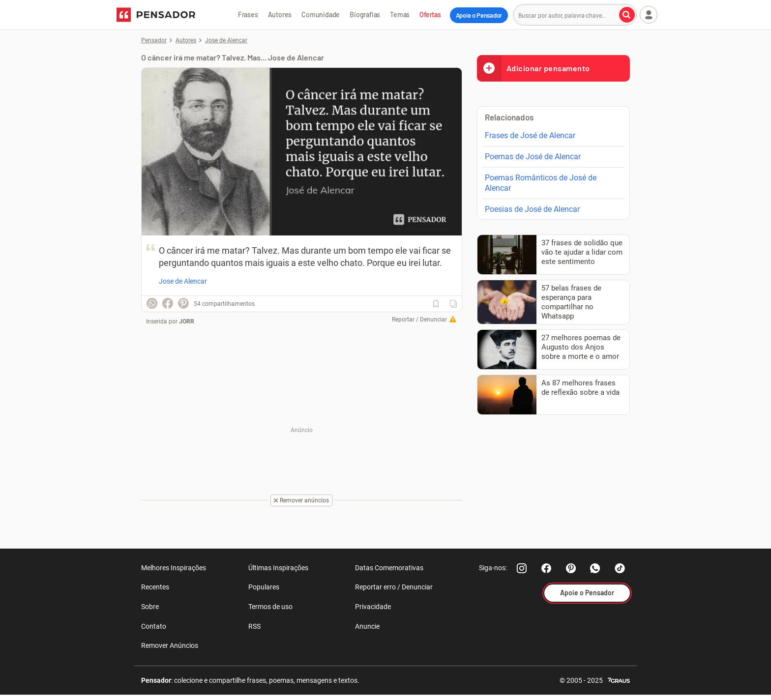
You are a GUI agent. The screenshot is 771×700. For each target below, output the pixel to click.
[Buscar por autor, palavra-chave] (627, 15)
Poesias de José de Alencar (532, 209)
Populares (264, 587)
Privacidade (373, 607)
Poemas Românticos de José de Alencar (541, 183)
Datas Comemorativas (389, 568)
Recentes (155, 587)
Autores (280, 15)
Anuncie (367, 626)
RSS (254, 626)
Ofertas (430, 15)
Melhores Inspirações (174, 568)
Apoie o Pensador (479, 15)
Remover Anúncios (170, 645)
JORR (187, 321)
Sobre (150, 607)
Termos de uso (270, 607)
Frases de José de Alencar (530, 135)
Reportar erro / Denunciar (394, 587)
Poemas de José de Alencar (533, 157)
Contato (154, 626)
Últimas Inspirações (278, 568)
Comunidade (321, 15)
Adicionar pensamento (534, 68)
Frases (248, 15)
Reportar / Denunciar (419, 320)
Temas (400, 15)
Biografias (365, 15)
